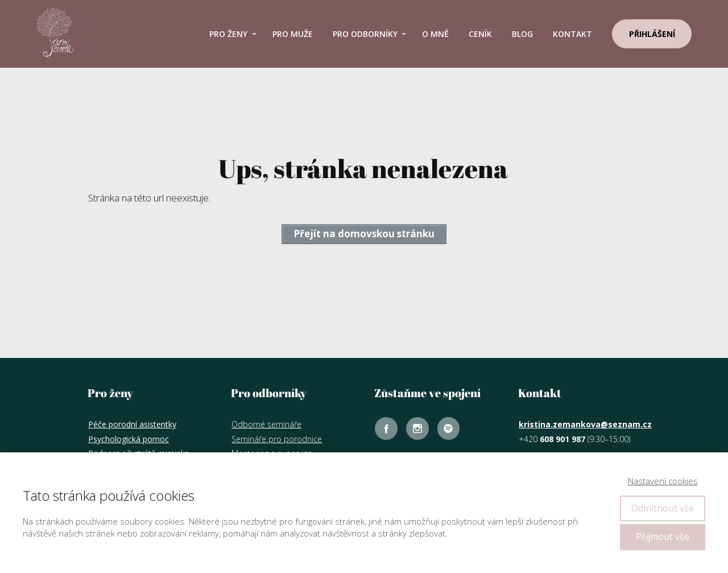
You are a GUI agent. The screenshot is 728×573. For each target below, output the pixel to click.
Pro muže (293, 34)
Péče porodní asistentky (132, 424)
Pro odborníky (365, 34)
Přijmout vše (663, 537)
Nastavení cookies (663, 481)
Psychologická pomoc (129, 439)
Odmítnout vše (663, 508)
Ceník (480, 34)
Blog (522, 34)
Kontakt (572, 34)
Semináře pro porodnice (277, 439)
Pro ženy (228, 34)
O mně (435, 34)
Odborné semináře (266, 424)
